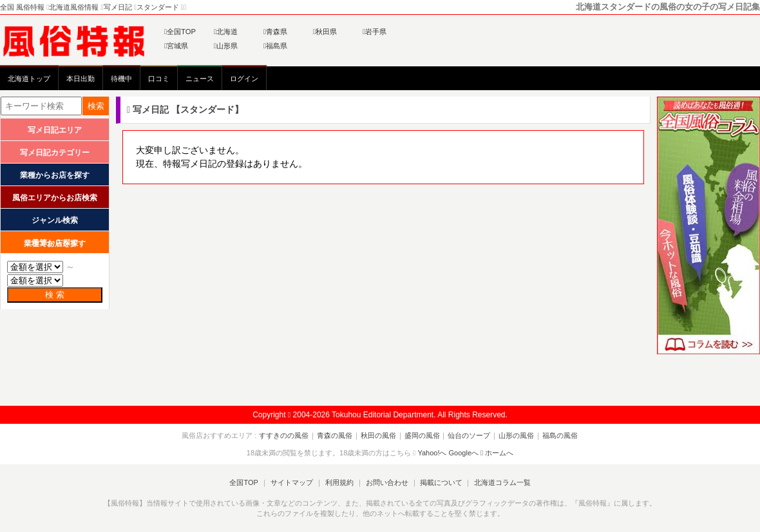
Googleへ (464, 453)
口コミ (159, 79)
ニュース (200, 79)
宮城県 (176, 46)
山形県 (226, 46)
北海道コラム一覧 (500, 482)
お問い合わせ (386, 482)
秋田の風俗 (380, 435)
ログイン (244, 79)
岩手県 (375, 32)
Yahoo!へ (432, 453)
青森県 (275, 32)
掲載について (439, 482)
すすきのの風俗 (288, 435)
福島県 (275, 46)
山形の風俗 (514, 435)
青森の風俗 (337, 435)
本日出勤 (81, 79)
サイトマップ (292, 482)
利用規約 (339, 482)
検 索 (55, 295)
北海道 (226, 32)
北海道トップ (29, 79)
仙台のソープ (468, 435)
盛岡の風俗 (422, 435)
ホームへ (497, 453)
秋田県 (325, 32)
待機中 (121, 79)
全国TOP (180, 32)
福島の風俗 (557, 435)
